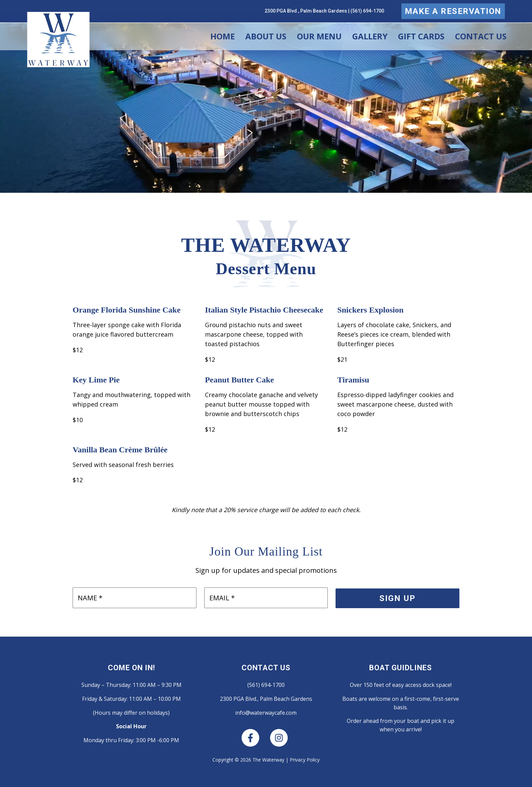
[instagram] (280, 738)
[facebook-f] (255, 738)
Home (223, 36)
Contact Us (481, 36)
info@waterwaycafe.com (266, 713)
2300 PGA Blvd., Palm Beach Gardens (306, 11)
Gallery (370, 36)
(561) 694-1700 (367, 11)
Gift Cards (421, 36)
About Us (266, 36)
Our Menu (319, 36)
